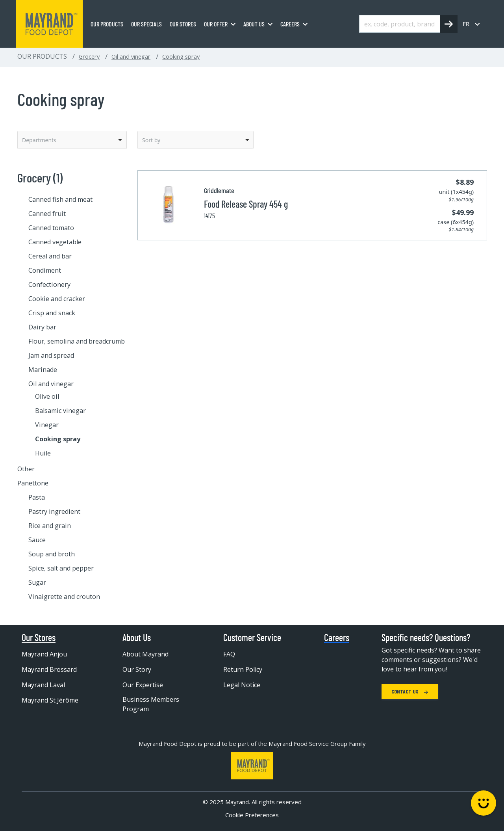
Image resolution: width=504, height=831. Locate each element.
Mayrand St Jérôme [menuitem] (50, 700)
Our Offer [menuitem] (216, 24)
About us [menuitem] (254, 24)
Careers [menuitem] (290, 24)
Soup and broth (52, 554)
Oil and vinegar (131, 56)
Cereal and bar (50, 256)
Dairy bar (42, 327)
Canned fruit (47, 214)
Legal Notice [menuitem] (242, 685)
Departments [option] (39, 140)
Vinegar (47, 425)
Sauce (37, 540)
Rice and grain (50, 526)
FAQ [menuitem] (229, 654)
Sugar (37, 582)
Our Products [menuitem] (107, 24)
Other (26, 469)
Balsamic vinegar (60, 411)
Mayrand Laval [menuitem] (43, 685)
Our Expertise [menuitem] (143, 685)
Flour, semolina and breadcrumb (77, 341)
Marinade (43, 370)
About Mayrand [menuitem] (145, 654)
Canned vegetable (55, 242)
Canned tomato (51, 228)
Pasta (37, 497)
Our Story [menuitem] (137, 669)
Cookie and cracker (57, 299)
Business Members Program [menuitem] (151, 704)
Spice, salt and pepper (61, 568)
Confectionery (49, 284)
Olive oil (47, 396)
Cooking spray (181, 56)
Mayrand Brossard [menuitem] (49, 669)
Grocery (89, 56)
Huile (43, 453)
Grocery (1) (40, 178)
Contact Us (410, 691)
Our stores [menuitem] (183, 24)
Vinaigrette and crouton (64, 597)
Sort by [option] (151, 140)
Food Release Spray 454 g (246, 204)
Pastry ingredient (54, 511)
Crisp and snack (52, 313)
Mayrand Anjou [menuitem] (44, 654)
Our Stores (39, 638)
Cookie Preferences (252, 815)
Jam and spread (51, 355)
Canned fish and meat (60, 199)
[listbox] (72, 140)
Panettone (33, 483)
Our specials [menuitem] (146, 24)
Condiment (45, 270)
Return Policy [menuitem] (243, 669)
